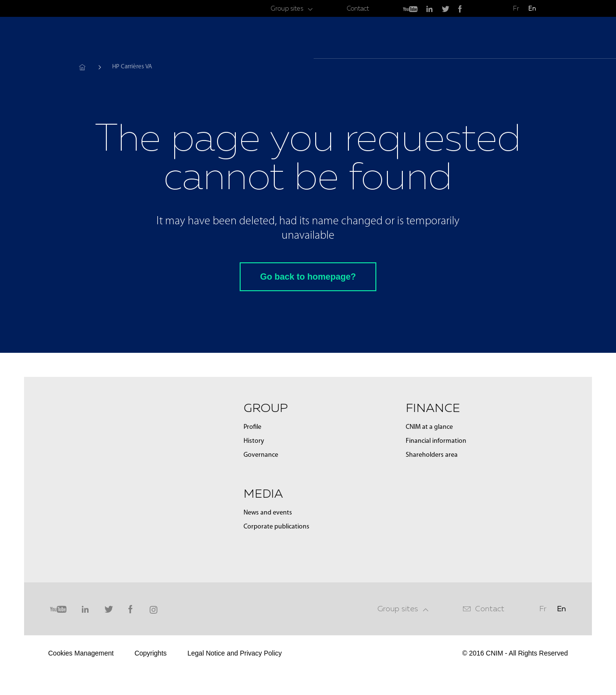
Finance (498, 39)
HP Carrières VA (132, 67)
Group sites (287, 8)
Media (454, 39)
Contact (358, 8)
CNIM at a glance (429, 427)
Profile (252, 427)
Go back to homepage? (308, 277)
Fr (516, 8)
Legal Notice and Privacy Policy (234, 653)
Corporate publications (276, 527)
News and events (268, 513)
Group (413, 39)
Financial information (436, 441)
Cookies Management (81, 653)
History (254, 441)
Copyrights (150, 653)
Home (82, 67)
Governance (261, 455)
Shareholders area (432, 455)
